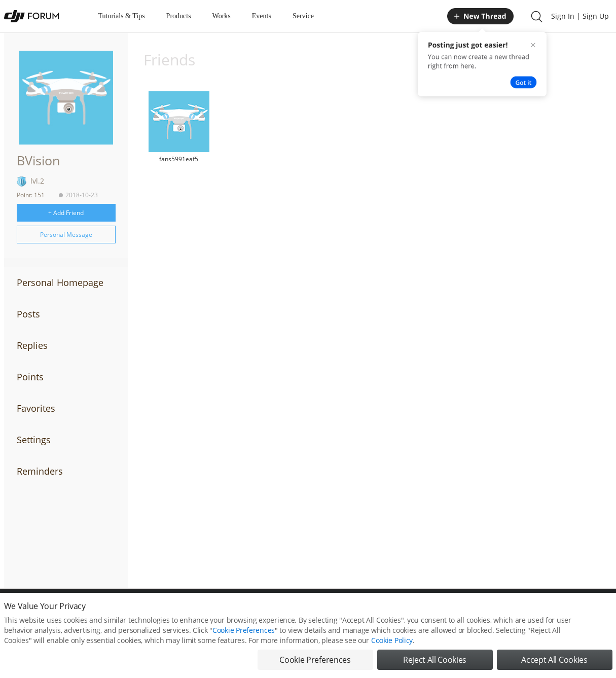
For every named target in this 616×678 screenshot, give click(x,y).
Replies (32, 345)
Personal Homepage (60, 282)
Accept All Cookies (554, 660)
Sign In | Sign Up (580, 16)
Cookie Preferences (244, 630)
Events (262, 16)
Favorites (36, 408)
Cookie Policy (392, 640)
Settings (34, 440)
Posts (28, 314)
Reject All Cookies (435, 660)
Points (30, 377)
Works (222, 16)
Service (303, 16)
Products (179, 16)
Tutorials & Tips (122, 16)
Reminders (40, 471)
